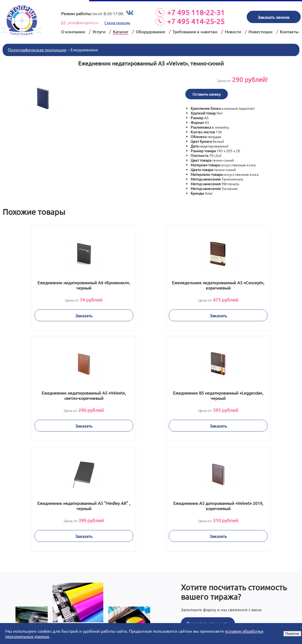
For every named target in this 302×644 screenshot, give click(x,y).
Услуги (99, 31)
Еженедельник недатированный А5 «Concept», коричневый (151, 284)
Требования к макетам (195, 31)
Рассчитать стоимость (208, 511)
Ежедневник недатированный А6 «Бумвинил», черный (55, 284)
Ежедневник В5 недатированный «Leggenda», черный (55, 395)
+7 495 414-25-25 (196, 21)
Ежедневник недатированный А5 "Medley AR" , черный (151, 395)
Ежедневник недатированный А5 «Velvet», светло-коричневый (247, 284)
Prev (64, 618)
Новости (233, 31)
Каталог (121, 31)
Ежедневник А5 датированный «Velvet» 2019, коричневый (247, 395)
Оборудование (150, 31)
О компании (73, 31)
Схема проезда (117, 23)
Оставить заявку (207, 93)
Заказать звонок (274, 17)
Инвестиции (261, 31)
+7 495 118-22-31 (196, 12)
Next (238, 618)
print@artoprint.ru (83, 23)
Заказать (55, 315)
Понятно (292, 634)
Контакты (289, 31)
